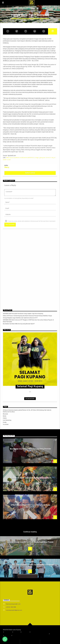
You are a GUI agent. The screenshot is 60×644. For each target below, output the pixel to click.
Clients (5, 418)
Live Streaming (7, 420)
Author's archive (30, 173)
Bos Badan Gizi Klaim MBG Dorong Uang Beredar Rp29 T (19, 324)
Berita (5, 416)
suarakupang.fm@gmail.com (14, 610)
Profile (5, 422)
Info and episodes (30, 399)
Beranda (5, 414)
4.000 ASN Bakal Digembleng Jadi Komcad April (30, 478)
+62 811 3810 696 (11, 607)
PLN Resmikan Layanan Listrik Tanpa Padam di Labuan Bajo (30, 566)
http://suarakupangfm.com (13, 604)
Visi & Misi (6, 424)
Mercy (7, 167)
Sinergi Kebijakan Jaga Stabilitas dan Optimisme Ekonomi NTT (20, 318)
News (20, 11)
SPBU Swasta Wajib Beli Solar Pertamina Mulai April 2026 (30, 506)
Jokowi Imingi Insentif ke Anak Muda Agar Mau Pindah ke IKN (30, 543)
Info (16, 11)
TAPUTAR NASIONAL (40, 11)
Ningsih (6, 460)
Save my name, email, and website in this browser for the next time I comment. (32, 221)
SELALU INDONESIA (28, 11)
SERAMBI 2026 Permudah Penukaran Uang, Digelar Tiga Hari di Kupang (23, 313)
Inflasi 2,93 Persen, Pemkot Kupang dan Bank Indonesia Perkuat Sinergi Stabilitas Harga (27, 316)
